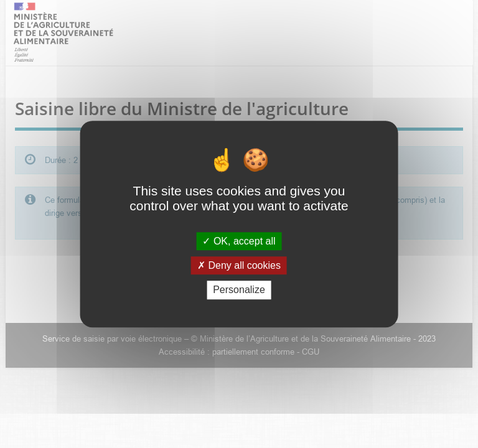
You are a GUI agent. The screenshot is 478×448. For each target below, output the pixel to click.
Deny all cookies (239, 265)
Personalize (239, 290)
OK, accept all (239, 241)
